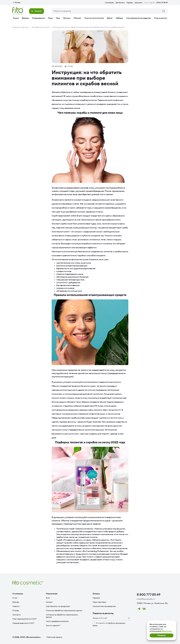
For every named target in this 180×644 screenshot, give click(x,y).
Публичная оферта (54, 637)
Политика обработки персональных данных (64, 611)
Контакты (16, 615)
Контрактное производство (104, 606)
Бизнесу (96, 594)
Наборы (119, 18)
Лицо (50, 18)
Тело (58, 18)
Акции (16, 18)
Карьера (130, 3)
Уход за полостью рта (94, 18)
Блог (48, 598)
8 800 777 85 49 (162, 3)
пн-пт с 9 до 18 (149, 3)
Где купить (139, 3)
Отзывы (16, 611)
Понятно (161, 635)
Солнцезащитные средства (138, 18)
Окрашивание (38, 18)
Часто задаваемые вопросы (57, 621)
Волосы (67, 18)
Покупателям (52, 594)
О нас (15, 598)
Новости (16, 606)
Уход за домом (160, 18)
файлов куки (167, 631)
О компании (109, 3)
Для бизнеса (120, 3)
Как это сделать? (53, 626)
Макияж (77, 18)
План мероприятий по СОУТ (24, 619)
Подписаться (129, 618)
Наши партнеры (99, 602)
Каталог (49, 602)
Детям (110, 18)
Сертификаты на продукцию (58, 606)
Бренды (25, 18)
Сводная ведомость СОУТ (23, 623)
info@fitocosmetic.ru (146, 599)
